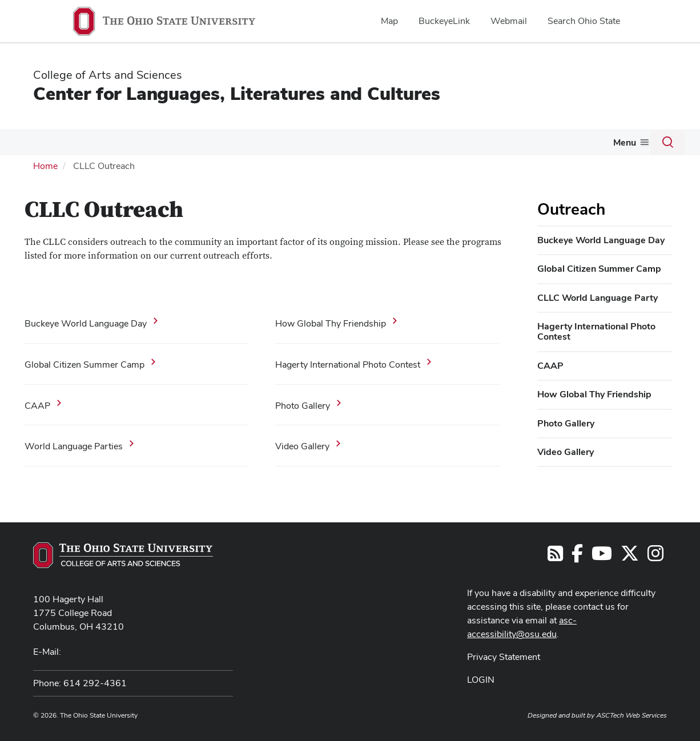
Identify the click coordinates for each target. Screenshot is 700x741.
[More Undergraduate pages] (193, 145)
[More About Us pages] (629, 145)
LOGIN (481, 678)
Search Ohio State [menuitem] (584, 21)
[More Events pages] (521, 145)
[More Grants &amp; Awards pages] (346, 145)
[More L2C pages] (110, 145)
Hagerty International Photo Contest (348, 363)
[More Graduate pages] (253, 145)
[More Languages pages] (70, 145)
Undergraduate (158, 142)
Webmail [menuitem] (509, 21)
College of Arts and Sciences (108, 75)
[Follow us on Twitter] (630, 556)
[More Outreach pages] (406, 145)
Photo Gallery (303, 404)
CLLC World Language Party (598, 296)
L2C (96, 142)
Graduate (230, 142)
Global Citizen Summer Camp (85, 363)
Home (45, 165)
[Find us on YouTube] (602, 556)
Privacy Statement (504, 656)
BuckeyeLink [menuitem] (444, 21)
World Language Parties (74, 445)
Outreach (383, 142)
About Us (605, 142)
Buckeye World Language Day (86, 322)
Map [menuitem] (389, 21)
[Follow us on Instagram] (655, 556)
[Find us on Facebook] (577, 556)
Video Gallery (302, 445)
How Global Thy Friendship (331, 322)
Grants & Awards (306, 142)
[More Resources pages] (472, 145)
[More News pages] (568, 145)
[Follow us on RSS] (555, 556)
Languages (43, 142)
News (551, 142)
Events (503, 142)
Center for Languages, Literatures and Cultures (237, 93)
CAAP (37, 404)
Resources (446, 142)
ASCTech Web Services (631, 714)
